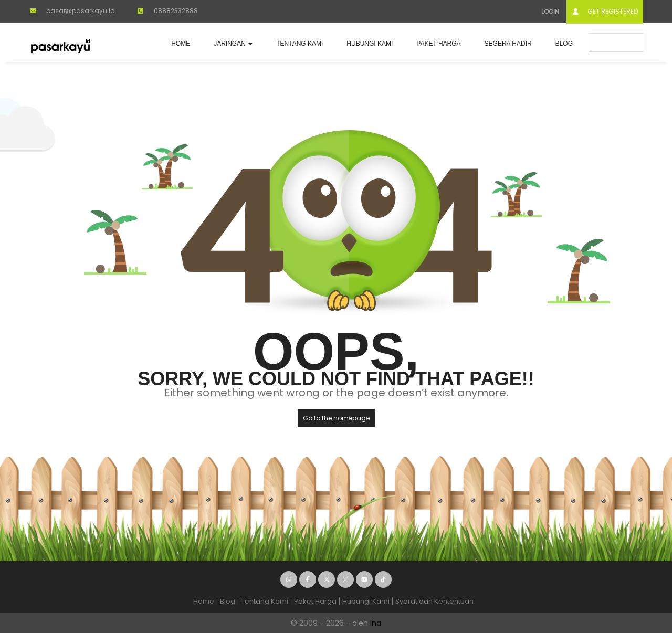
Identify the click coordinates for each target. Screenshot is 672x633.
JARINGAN (233, 44)
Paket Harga (438, 44)
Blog (564, 44)
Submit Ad (616, 42)
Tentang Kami (300, 44)
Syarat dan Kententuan (434, 601)
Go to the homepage (336, 418)
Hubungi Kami (370, 44)
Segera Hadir (508, 44)
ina (376, 623)
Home (181, 44)
